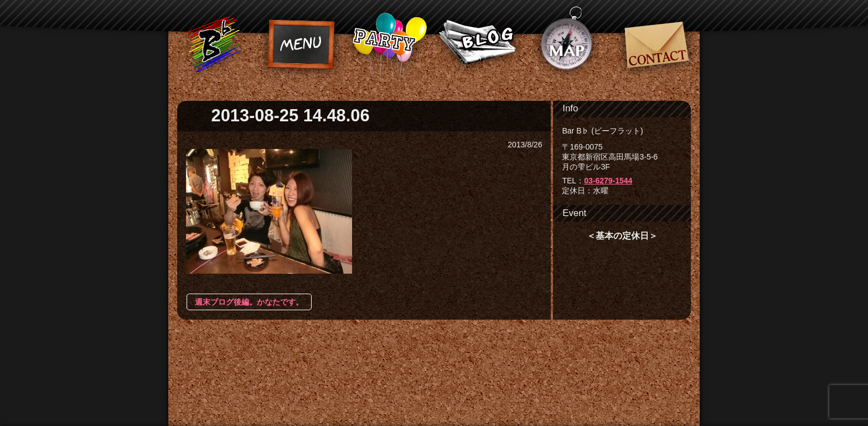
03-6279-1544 (608, 181)
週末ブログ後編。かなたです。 (249, 302)
